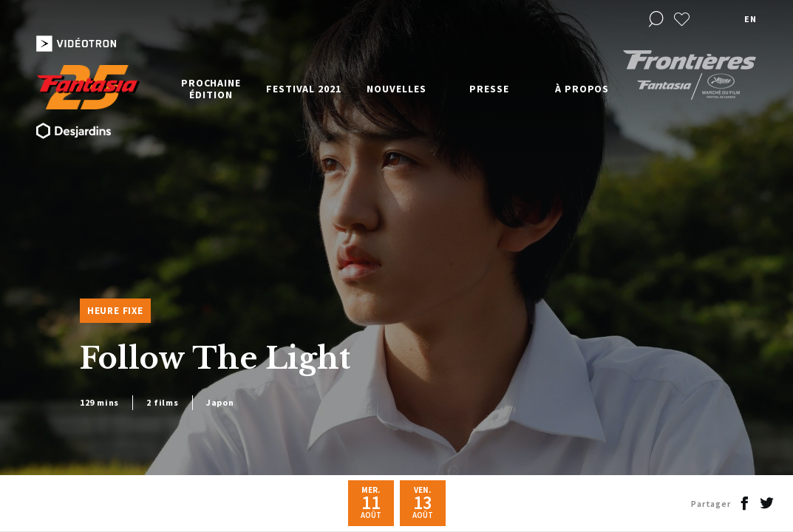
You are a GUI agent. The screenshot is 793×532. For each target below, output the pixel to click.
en (750, 19)
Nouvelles (396, 89)
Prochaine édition (211, 89)
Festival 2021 (304, 89)
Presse (489, 89)
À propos (582, 89)
